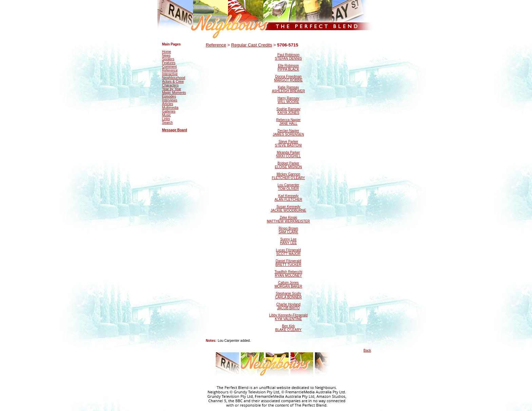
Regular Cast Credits (252, 45)
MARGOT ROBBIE (288, 80)
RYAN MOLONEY (288, 276)
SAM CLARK (288, 232)
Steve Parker (288, 142)
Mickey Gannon (288, 174)
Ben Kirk (288, 326)
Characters (170, 85)
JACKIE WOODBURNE (288, 210)
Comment (169, 67)
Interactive (170, 74)
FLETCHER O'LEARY (288, 178)
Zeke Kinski (288, 218)
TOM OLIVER (288, 189)
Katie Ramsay (288, 87)
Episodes (169, 96)
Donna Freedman (288, 76)
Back (367, 350)
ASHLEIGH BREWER (288, 91)
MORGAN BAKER (288, 286)
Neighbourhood (174, 78)
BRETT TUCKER (288, 265)
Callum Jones (289, 283)
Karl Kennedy (288, 196)
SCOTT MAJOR (288, 254)
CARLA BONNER (288, 297)
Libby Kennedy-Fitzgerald (288, 315)
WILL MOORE (288, 102)
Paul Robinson (288, 55)
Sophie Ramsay (289, 109)
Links (166, 119)
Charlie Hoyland (288, 304)
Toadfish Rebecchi (288, 272)
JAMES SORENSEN (288, 134)
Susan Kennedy (289, 207)
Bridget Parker (288, 163)
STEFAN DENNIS (288, 58)
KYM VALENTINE (288, 319)
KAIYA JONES (288, 113)
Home (167, 52)
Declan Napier (288, 131)
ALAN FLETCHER (288, 200)
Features (169, 63)
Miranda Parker (288, 152)
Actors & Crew (173, 82)
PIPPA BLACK (288, 69)
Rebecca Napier (288, 120)
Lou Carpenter (288, 185)
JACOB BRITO (289, 308)
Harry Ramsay (288, 98)
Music (167, 115)
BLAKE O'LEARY (288, 330)
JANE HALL (288, 124)
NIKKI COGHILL (289, 156)
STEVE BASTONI (288, 145)
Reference (170, 70)
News (166, 55)
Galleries (169, 111)
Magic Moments (174, 93)
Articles (168, 104)
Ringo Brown (288, 228)
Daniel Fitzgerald (288, 261)
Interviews (170, 100)
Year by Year (172, 89)
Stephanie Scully (289, 293)
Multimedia (170, 108)
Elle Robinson (288, 66)
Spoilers (168, 59)
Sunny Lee (288, 239)
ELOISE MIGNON (288, 167)
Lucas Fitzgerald (288, 250)
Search (168, 123)
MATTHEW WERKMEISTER (288, 221)
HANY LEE (288, 243)
